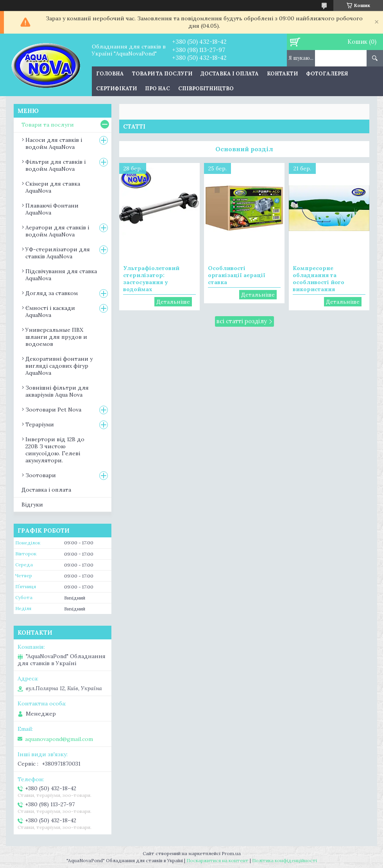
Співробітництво (206, 89)
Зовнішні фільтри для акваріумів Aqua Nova (57, 391)
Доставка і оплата (230, 74)
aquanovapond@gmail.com (59, 739)
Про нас (157, 89)
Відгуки (32, 505)
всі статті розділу (242, 321)
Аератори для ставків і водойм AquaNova (57, 231)
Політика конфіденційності (285, 860)
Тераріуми (40, 424)
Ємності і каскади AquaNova (50, 311)
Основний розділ (244, 149)
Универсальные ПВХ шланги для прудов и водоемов (56, 337)
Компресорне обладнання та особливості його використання (319, 279)
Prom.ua (231, 853)
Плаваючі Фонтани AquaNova (52, 209)
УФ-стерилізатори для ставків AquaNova (58, 253)
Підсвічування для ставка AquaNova (61, 275)
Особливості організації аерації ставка (237, 275)
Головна (110, 74)
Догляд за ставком (52, 293)
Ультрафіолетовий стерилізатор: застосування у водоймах (151, 279)
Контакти (282, 74)
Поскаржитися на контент (217, 860)
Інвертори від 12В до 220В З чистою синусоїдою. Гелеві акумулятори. (55, 450)
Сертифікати (116, 89)
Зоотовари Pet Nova (53, 410)
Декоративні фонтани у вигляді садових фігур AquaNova (59, 366)
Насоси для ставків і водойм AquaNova (54, 143)
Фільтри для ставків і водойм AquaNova (55, 165)
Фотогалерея (327, 74)
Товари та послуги (162, 74)
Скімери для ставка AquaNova (53, 187)
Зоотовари (41, 475)
